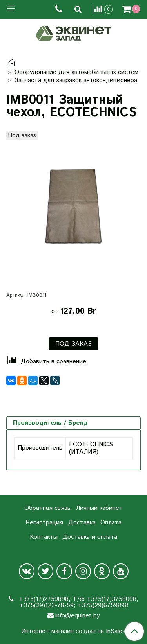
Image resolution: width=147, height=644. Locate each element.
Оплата (111, 523)
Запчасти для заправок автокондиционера (76, 80)
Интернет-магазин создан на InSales (73, 631)
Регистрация (44, 523)
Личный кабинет (99, 508)
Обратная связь (47, 508)
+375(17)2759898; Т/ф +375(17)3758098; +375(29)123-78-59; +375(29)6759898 (78, 602)
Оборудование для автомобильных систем (76, 72)
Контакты (44, 537)
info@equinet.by (78, 616)
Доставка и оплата (90, 537)
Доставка (82, 523)
